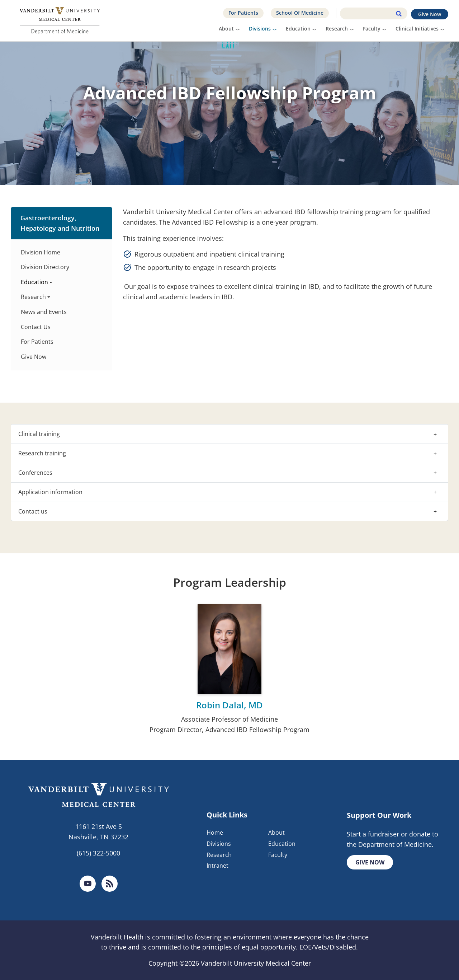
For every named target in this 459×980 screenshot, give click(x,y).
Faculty (372, 29)
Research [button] (33, 297)
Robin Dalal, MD (229, 705)
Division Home (41, 252)
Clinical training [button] (39, 434)
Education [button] (34, 282)
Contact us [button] (33, 511)
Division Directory (45, 267)
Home (215, 833)
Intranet (217, 866)
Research (337, 29)
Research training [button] (42, 453)
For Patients (243, 13)
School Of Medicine (300, 13)
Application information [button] (50, 492)
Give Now (430, 14)
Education (298, 29)
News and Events (44, 312)
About (226, 29)
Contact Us (36, 327)
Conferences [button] (35, 473)
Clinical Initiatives (417, 29)
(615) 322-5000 (98, 853)
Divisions (260, 29)
